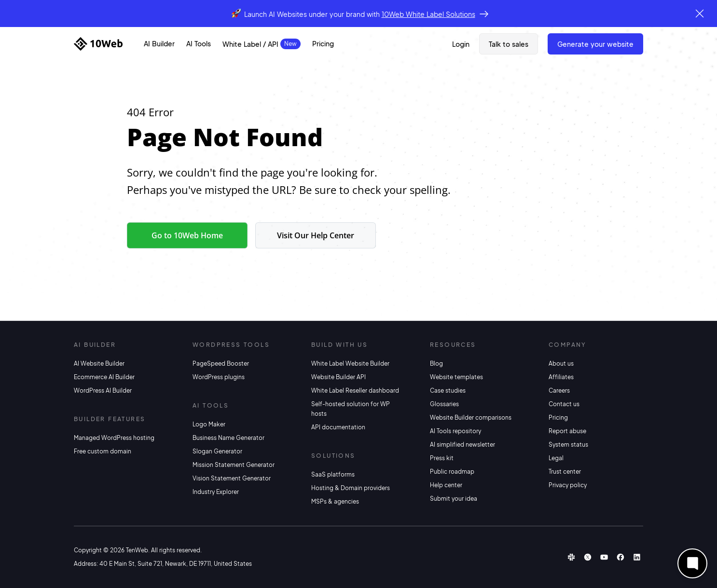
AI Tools (199, 43)
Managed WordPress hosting (114, 438)
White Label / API (250, 44)
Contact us (564, 404)
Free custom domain (103, 451)
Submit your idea (454, 499)
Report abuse (567, 431)
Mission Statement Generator (234, 465)
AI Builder (159, 43)
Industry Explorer (216, 492)
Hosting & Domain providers (351, 488)
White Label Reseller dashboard (355, 390)
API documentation (338, 427)
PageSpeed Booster (221, 363)
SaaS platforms (333, 474)
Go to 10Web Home (187, 235)
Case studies (448, 390)
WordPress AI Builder (103, 390)
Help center (446, 485)
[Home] (98, 44)
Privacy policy (568, 485)
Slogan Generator (217, 451)
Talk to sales (509, 44)
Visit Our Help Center (316, 235)
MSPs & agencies (335, 501)
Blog (436, 363)
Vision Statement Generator (232, 478)
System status (568, 444)
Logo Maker (209, 424)
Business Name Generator (228, 438)
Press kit (442, 458)
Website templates (456, 377)
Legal (556, 458)
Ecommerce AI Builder (104, 377)
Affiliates (561, 377)
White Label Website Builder (350, 363)
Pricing (323, 43)
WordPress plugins (219, 377)
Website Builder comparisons (471, 417)
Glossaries (444, 404)
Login (461, 44)
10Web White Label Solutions (428, 14)
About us (561, 363)
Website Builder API (338, 377)
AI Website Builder (99, 363)
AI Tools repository (455, 431)
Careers (559, 390)
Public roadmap (452, 472)
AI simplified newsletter (462, 444)
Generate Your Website (595, 44)
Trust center (565, 472)
